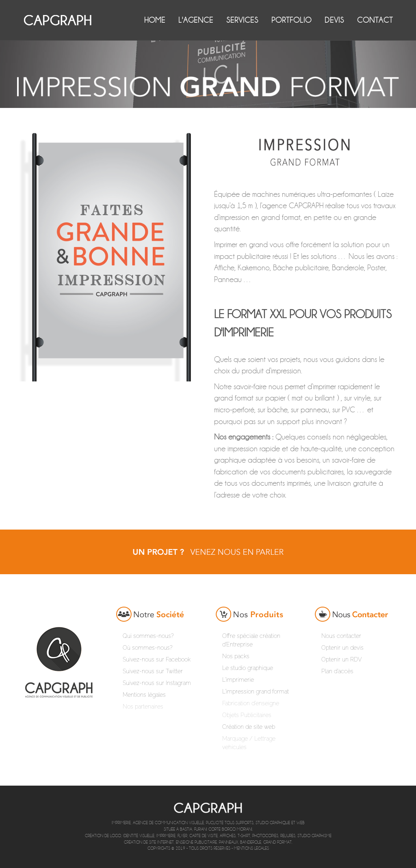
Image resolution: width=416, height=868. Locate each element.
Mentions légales (251, 848)
